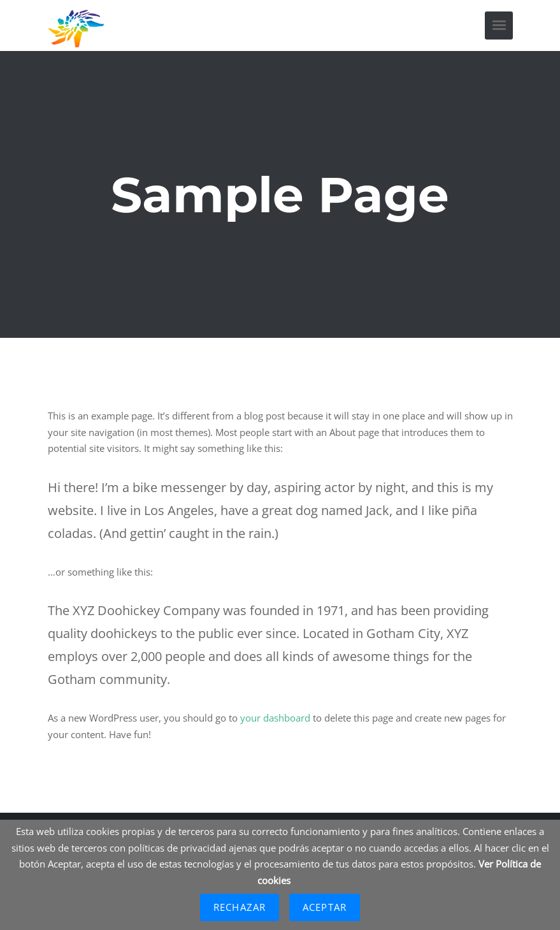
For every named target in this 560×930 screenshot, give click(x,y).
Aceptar (325, 907)
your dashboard (275, 718)
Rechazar (240, 907)
